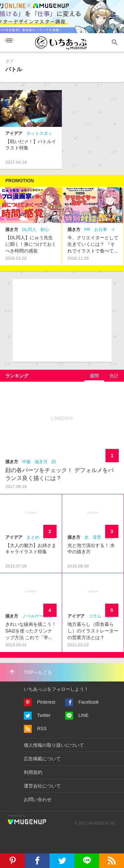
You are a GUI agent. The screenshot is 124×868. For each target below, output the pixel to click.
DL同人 (29, 229)
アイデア (14, 133)
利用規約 (33, 772)
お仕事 (101, 229)
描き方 (12, 229)
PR (87, 229)
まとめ (33, 537)
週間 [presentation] (94, 376)
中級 (26, 462)
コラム (95, 616)
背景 (97, 537)
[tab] (94, 376)
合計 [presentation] (114, 376)
